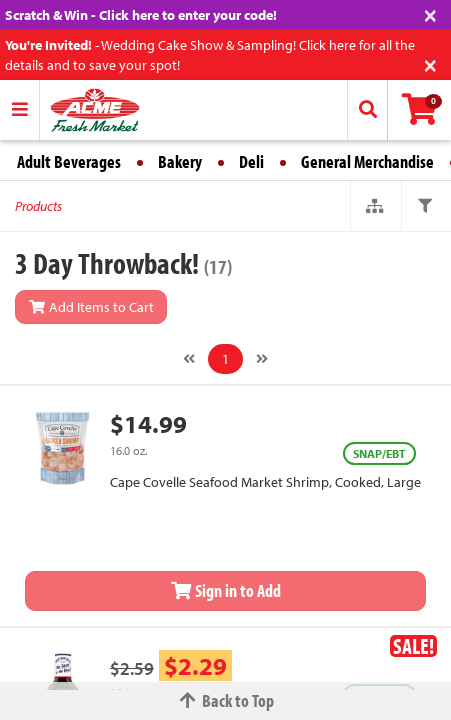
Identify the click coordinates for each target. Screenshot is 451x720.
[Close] (430, 13)
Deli (251, 161)
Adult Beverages (69, 161)
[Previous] (189, 359)
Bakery (180, 161)
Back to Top (226, 700)
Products (38, 206)
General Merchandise (367, 161)
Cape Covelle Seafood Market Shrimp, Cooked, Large (265, 482)
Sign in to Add (226, 590)
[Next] (262, 359)
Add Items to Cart (91, 307)
